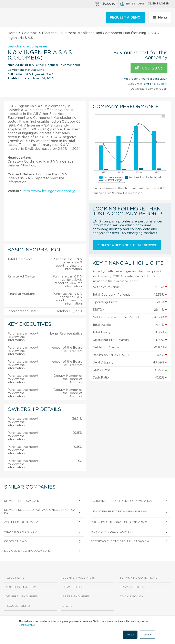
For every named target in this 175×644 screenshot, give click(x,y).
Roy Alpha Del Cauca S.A (112, 532)
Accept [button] (130, 635)
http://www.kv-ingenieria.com (49, 191)
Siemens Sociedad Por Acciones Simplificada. (40, 512)
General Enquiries (22, 597)
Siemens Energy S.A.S (22, 501)
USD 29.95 (149, 68)
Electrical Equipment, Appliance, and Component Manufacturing (94, 33)
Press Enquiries (76, 597)
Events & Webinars (79, 578)
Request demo (18, 606)
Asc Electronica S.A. (22, 522)
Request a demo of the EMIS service (127, 245)
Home (13, 33)
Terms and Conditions (138, 578)
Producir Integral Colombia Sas (119, 522)
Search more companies (28, 46)
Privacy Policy (132, 587)
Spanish (162, 84)
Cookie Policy (131, 597)
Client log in (158, 4)
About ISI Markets (21, 587)
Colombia (30, 33)
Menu (160, 18)
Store (68, 606)
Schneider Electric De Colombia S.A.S (123, 501)
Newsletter (73, 587)
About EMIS (15, 578)
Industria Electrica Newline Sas (119, 512)
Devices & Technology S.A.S (27, 551)
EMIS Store (132, 4)
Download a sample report (149, 89)
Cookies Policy (27, 625)
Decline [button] (147, 635)
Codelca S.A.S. (16, 541)
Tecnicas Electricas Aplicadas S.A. (120, 541)
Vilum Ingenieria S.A (21, 532)
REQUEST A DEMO (125, 18)
